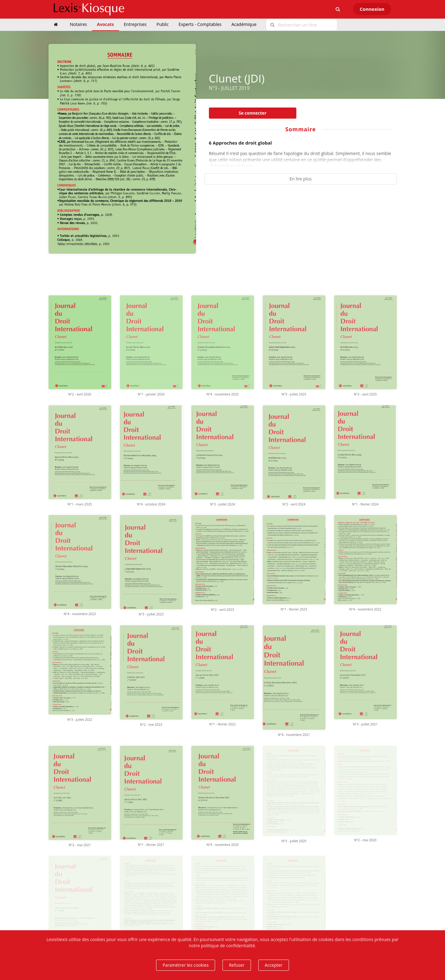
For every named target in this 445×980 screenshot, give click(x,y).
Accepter (274, 965)
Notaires (78, 24)
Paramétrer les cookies (186, 965)
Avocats (106, 24)
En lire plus (301, 179)
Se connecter (252, 113)
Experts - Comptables (200, 24)
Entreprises (135, 24)
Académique (244, 24)
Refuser (237, 965)
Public (163, 24)
